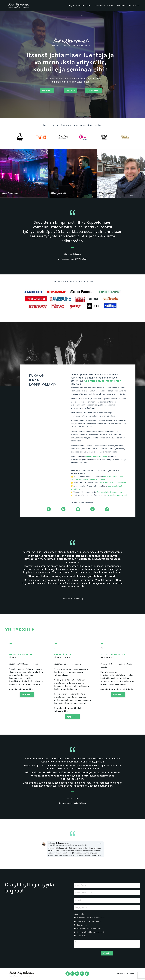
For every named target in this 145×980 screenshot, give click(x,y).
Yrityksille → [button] (47, 91)
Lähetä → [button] (107, 953)
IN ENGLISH (134, 6)
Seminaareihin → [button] (93, 91)
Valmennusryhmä (84, 6)
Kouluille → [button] (70, 91)
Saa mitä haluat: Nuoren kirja (110, 492)
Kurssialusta (99, 6)
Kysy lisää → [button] (27, 705)
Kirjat (72, 6)
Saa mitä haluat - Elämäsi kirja (113, 483)
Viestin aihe (79, 914)
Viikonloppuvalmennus (117, 6)
